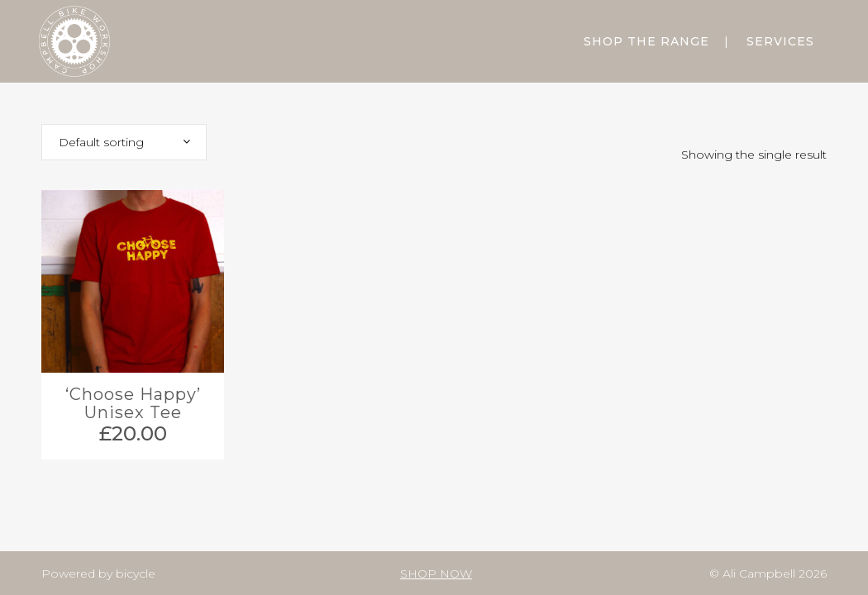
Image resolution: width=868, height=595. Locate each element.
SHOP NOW (436, 574)
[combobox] (124, 142)
